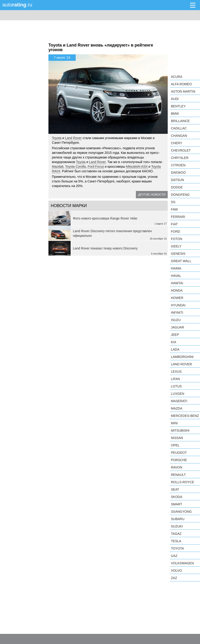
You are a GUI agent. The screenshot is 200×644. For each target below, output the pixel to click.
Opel (175, 445)
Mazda (177, 408)
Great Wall (181, 261)
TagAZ (176, 534)
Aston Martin (183, 91)
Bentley (178, 106)
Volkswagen (182, 563)
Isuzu (176, 320)
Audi (175, 99)
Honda (177, 290)
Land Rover (73, 138)
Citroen (178, 165)
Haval (176, 276)
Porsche (179, 460)
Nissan (177, 438)
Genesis (178, 254)
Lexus (176, 372)
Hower (177, 298)
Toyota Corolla (75, 167)
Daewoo (178, 173)
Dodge (177, 187)
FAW (174, 209)
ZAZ (174, 578)
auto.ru (17, 5)
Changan (179, 136)
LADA (175, 349)
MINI (174, 423)
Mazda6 (58, 167)
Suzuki (177, 526)
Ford (176, 231)
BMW (175, 114)
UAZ (174, 556)
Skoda (177, 497)
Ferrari (178, 217)
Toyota (57, 138)
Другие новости (152, 195)
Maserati (179, 401)
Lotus (176, 386)
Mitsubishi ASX (137, 167)
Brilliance (180, 121)
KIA (174, 342)
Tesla (176, 541)
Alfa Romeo (181, 84)
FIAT (174, 224)
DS (173, 202)
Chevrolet (181, 150)
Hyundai (178, 305)
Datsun (178, 180)
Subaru (178, 519)
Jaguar (178, 327)
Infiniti (177, 313)
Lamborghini (182, 357)
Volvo (176, 571)
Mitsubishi (180, 430)
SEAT (175, 489)
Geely (176, 246)
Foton (177, 239)
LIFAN (175, 379)
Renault (178, 475)
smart (177, 504)
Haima (176, 268)
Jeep (175, 335)
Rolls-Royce (182, 482)
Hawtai (177, 283)
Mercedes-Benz (185, 416)
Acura (177, 77)
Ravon (177, 467)
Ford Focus (96, 167)
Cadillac (179, 128)
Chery (177, 143)
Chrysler (180, 158)
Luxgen (178, 394)
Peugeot (179, 453)
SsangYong (181, 512)
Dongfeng (180, 195)
